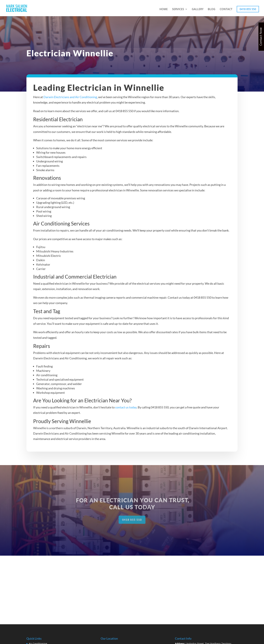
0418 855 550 (248, 9)
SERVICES (178, 9)
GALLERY (198, 9)
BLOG (212, 9)
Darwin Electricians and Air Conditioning (70, 101)
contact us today (126, 411)
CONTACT (226, 9)
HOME (164, 9)
